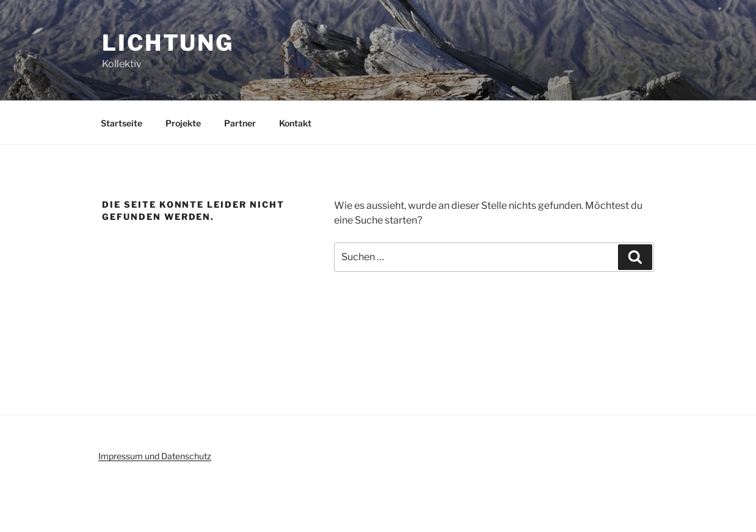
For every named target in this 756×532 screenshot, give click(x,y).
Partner (240, 123)
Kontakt (295, 123)
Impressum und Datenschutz (155, 456)
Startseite (122, 123)
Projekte (183, 123)
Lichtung (168, 43)
